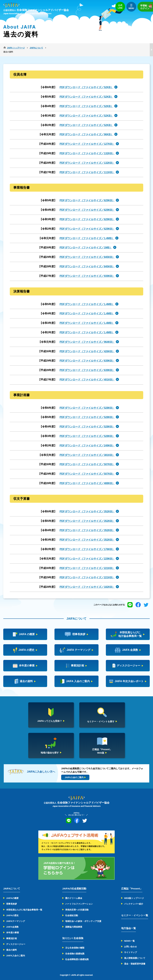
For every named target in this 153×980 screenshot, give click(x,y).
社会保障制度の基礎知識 (77, 955)
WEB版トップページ (134, 894)
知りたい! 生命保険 (73, 934)
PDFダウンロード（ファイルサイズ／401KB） (87, 375)
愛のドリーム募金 (74, 894)
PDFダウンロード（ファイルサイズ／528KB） (87, 404)
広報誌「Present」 (132, 884)
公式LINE (120, 7)
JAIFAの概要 (12, 894)
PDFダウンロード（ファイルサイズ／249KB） (87, 441)
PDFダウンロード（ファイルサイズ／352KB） (87, 507)
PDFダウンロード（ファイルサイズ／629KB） (87, 196)
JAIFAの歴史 (12, 911)
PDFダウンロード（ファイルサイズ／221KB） (87, 564)
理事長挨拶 (11, 900)
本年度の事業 (13, 929)
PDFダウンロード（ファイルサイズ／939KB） (87, 272)
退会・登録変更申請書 (135, 960)
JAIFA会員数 (12, 923)
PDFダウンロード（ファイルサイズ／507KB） (87, 460)
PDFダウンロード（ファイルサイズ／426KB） (87, 347)
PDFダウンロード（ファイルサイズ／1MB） (86, 243)
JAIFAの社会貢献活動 (74, 884)
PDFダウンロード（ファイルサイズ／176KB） (87, 545)
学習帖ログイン (147, 7)
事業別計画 (11, 934)
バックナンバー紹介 (134, 900)
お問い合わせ (130, 943)
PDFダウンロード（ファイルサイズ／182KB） (87, 583)
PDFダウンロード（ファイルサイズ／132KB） (87, 149)
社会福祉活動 (72, 911)
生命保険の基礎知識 (75, 949)
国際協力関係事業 (74, 923)
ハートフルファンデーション (79, 900)
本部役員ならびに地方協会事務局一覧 (24, 905)
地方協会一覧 (129, 924)
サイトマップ (130, 948)
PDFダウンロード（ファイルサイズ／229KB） (87, 555)
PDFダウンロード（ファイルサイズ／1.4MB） (87, 234)
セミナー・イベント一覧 (135, 911)
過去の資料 (11, 946)
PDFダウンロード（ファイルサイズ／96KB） (86, 130)
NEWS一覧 (129, 937)
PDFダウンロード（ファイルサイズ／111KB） (87, 168)
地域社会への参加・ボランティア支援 (83, 917)
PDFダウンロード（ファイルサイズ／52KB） (86, 83)
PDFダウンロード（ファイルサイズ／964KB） (87, 338)
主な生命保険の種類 (75, 944)
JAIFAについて (12, 884)
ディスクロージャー (16, 940)
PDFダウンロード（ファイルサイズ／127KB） (87, 140)
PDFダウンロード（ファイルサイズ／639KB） (87, 357)
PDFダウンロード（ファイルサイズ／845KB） (87, 253)
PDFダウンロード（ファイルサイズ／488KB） (87, 479)
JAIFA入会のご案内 (16, 952)
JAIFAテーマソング (16, 917)
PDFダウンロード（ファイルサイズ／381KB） (87, 451)
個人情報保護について (135, 954)
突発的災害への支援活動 (77, 905)
